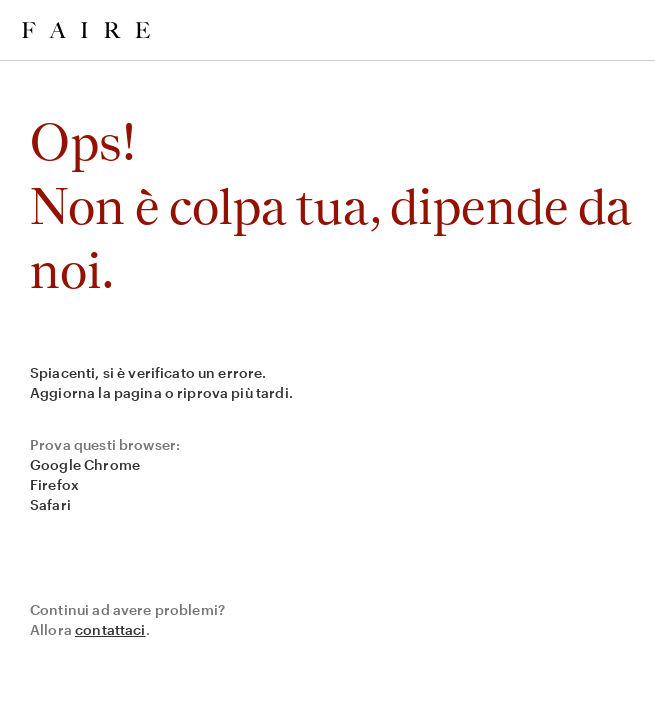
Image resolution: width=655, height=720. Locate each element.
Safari (50, 504)
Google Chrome (85, 464)
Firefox (54, 484)
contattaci (110, 629)
